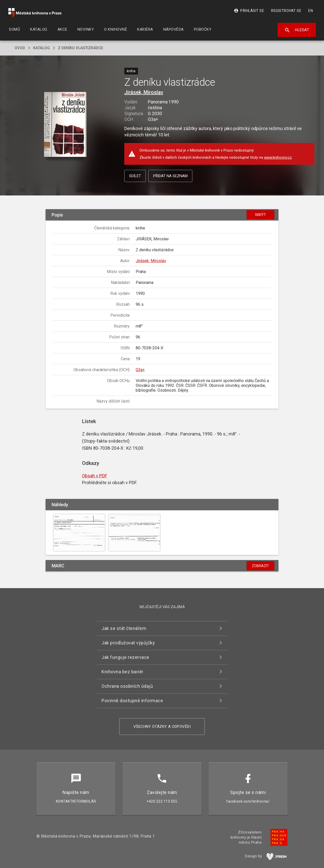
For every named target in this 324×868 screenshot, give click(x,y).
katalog (42, 48)
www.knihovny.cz (278, 157)
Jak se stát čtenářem (124, 628)
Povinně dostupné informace (132, 701)
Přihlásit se (249, 11)
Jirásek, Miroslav (144, 92)
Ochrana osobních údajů (127, 686)
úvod (20, 48)
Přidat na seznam (170, 176)
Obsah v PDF (95, 476)
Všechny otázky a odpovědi (162, 727)
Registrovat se (286, 11)
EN (311, 11)
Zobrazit (260, 566)
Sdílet (135, 176)
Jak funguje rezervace (125, 657)
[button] (65, 125)
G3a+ (140, 370)
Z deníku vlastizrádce (80, 48)
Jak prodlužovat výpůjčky (128, 643)
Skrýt (260, 215)
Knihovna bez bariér (123, 672)
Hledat (297, 30)
